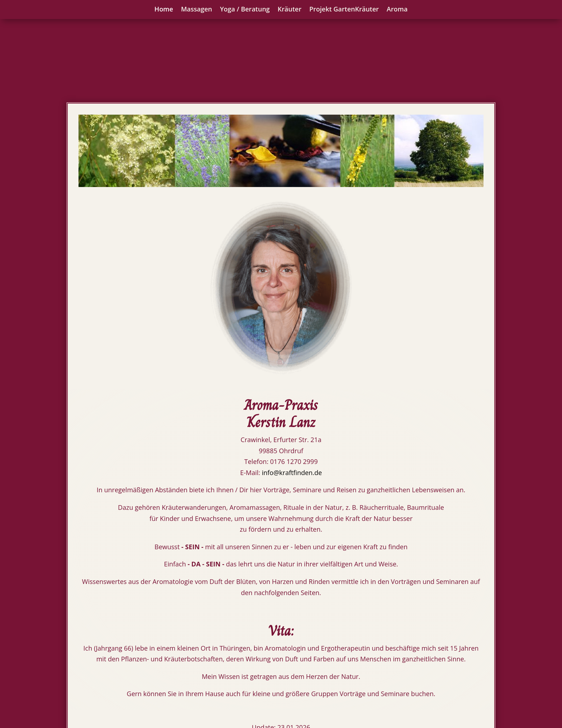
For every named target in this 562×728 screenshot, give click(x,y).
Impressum (477, 678)
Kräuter (290, 9)
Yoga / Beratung (245, 9)
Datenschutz (474, 697)
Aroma (397, 9)
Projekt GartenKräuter (344, 9)
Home (164, 9)
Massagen (197, 9)
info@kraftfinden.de (292, 390)
